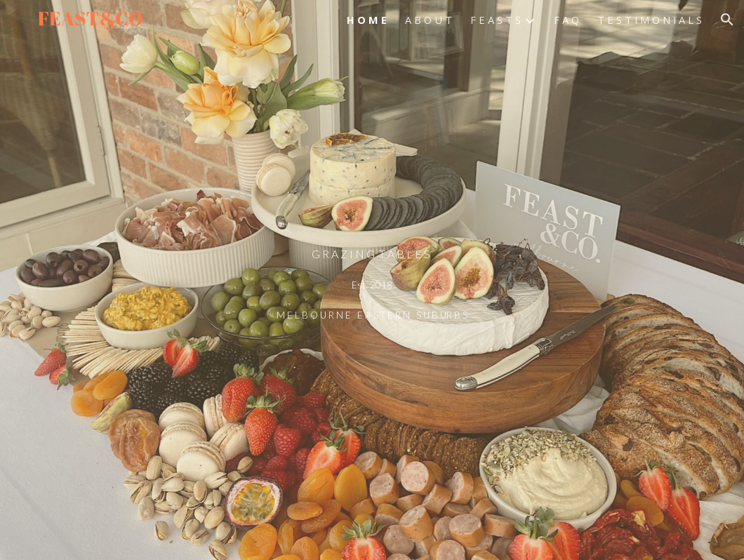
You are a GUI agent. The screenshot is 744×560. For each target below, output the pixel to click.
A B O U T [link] (429, 20)
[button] (727, 20)
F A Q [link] (566, 20)
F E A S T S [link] (496, 20)
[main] (372, 280)
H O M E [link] (367, 20)
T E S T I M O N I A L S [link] (650, 20)
